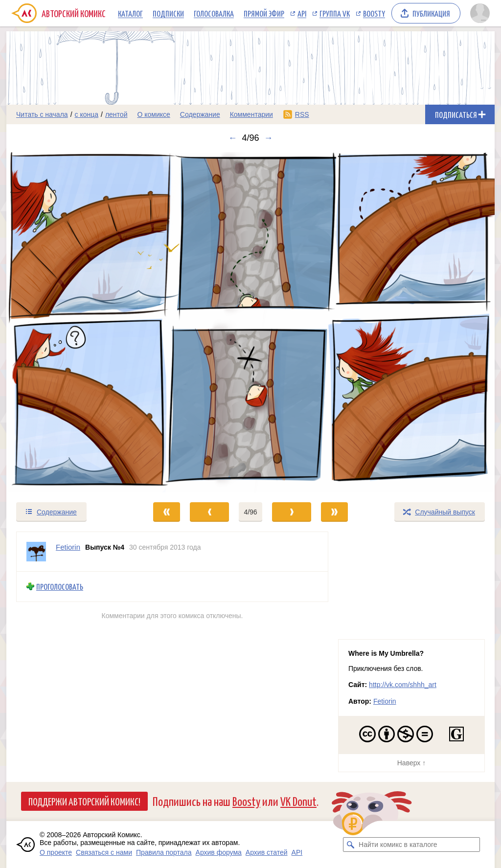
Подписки (168, 13)
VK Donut (298, 801)
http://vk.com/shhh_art (403, 685)
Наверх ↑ (411, 763)
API (302, 13)
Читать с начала (42, 114)
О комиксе (153, 114)
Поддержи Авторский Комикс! (84, 801)
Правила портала (164, 852)
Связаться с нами (104, 852)
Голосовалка (214, 13)
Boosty (374, 13)
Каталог (130, 13)
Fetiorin (385, 701)
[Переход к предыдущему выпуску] (68, 322)
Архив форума (219, 852)
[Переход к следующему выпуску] (250, 322)
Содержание (200, 114)
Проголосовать (60, 587)
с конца (87, 114)
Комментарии (251, 114)
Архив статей (267, 852)
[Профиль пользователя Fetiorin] (36, 552)
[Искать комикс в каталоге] (350, 845)
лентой (116, 114)
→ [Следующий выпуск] (269, 138)
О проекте (56, 852)
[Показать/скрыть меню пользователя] (480, 13)
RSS (302, 114)
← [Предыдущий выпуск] (232, 138)
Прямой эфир (264, 13)
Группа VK (335, 13)
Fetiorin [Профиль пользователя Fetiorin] (68, 547)
